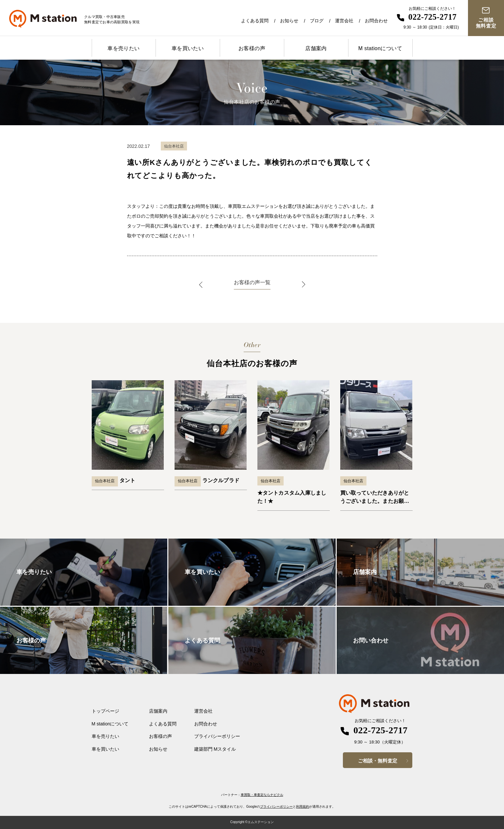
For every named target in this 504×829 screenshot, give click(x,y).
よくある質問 (255, 21)
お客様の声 (252, 48)
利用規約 (303, 807)
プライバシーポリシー (217, 736)
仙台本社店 (105, 481)
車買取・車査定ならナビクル (262, 795)
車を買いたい (188, 48)
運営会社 (344, 21)
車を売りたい (123, 48)
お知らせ (289, 21)
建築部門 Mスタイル (215, 749)
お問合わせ (376, 21)
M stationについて (380, 48)
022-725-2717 (433, 17)
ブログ (317, 21)
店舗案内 (316, 48)
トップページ (105, 711)
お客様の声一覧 (252, 282)
